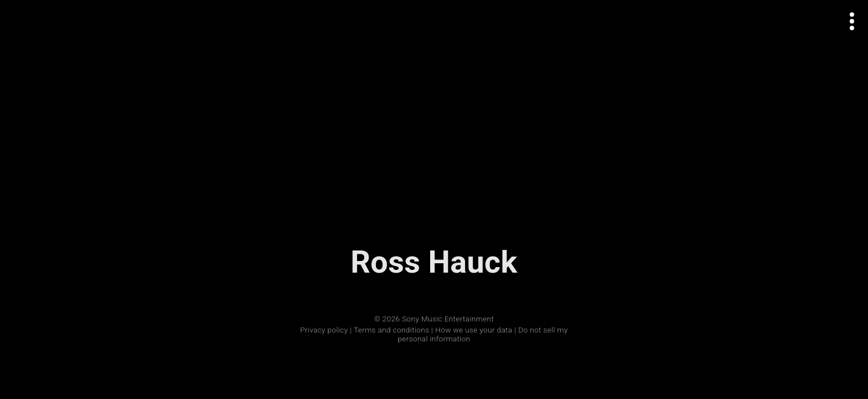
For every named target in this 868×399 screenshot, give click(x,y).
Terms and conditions (391, 330)
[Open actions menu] (852, 21)
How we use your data (474, 330)
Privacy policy (324, 330)
